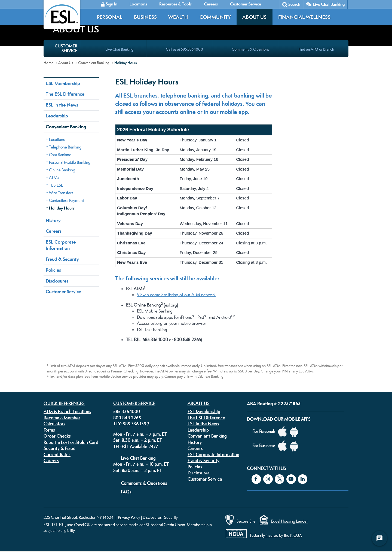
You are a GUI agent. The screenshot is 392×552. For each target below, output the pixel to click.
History (53, 220)
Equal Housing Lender (289, 521)
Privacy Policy (129, 517)
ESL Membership (63, 83)
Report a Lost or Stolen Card (71, 442)
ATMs (54, 178)
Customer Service (63, 292)
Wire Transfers (61, 193)
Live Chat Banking (329, 4)
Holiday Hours (62, 208)
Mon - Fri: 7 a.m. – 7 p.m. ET (140, 434)
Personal (110, 17)
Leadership (57, 116)
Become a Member (62, 418)
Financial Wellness (304, 17)
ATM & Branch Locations (67, 411)
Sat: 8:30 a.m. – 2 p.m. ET (138, 440)
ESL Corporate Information (61, 245)
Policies (53, 270)
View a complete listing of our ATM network (176, 295)
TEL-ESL (56, 185)
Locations (57, 139)
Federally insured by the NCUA (276, 535)
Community (215, 17)
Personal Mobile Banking (70, 162)
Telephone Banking (65, 147)
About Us (254, 17)
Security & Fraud (59, 448)
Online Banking (62, 170)
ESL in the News (62, 105)
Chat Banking (60, 155)
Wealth (178, 17)
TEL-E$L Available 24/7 (136, 446)
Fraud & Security (62, 259)
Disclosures (57, 281)
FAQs (126, 492)
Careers (54, 231)
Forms (49, 430)
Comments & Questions (144, 483)
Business (145, 17)
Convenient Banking (94, 63)
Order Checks (57, 436)
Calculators (54, 424)
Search (294, 4)
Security (171, 517)
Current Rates (57, 454)
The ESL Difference (65, 94)
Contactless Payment (66, 200)
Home (48, 63)
